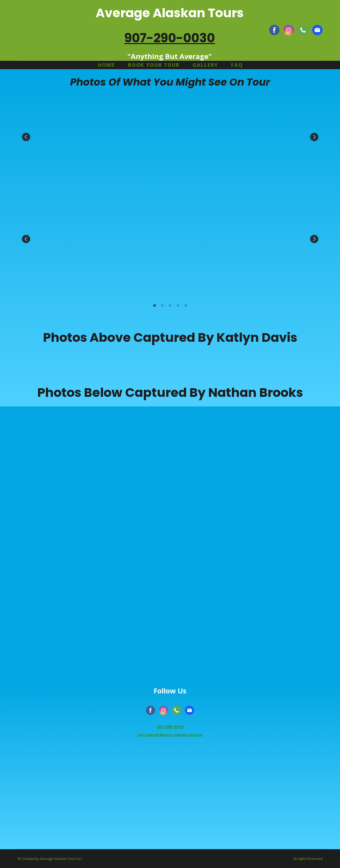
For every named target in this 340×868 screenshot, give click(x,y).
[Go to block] (170, 797)
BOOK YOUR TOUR (154, 65)
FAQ (237, 65)
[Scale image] (67, 137)
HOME (106, 65)
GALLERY (205, 65)
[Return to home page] (50, 30)
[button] (274, 30)
